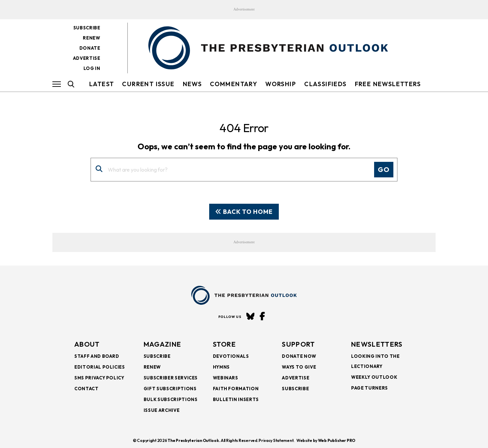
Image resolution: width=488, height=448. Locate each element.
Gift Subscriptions (170, 389)
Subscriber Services (171, 378)
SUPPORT (298, 344)
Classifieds (325, 84)
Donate (90, 48)
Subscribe (87, 28)
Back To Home (244, 212)
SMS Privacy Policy (99, 378)
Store (225, 344)
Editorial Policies (100, 367)
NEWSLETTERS (377, 344)
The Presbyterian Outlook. (194, 440)
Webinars (226, 378)
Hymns (221, 367)
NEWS (192, 84)
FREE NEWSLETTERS (388, 84)
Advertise (87, 58)
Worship (281, 84)
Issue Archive (162, 410)
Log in (92, 68)
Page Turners (370, 388)
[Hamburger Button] (57, 84)
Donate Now (299, 356)
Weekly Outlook (374, 377)
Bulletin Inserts (236, 399)
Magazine (162, 344)
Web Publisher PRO (337, 440)
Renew (91, 38)
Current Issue (148, 84)
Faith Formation (236, 389)
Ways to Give (299, 367)
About (87, 344)
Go (384, 169)
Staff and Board (97, 356)
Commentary (234, 84)
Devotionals (231, 356)
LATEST (102, 84)
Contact (87, 389)
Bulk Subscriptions (171, 399)
